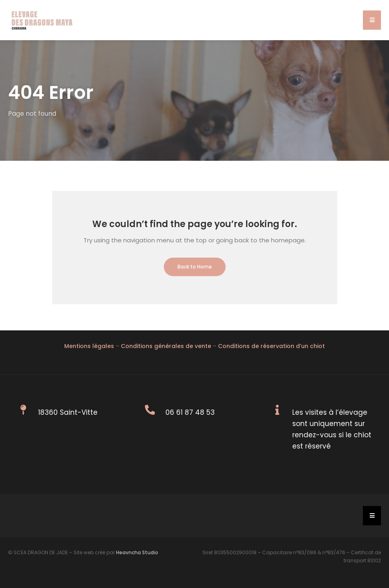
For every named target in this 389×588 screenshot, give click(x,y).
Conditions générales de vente (166, 346)
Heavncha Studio (137, 552)
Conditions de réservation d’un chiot (271, 346)
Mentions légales (89, 346)
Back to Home (195, 267)
